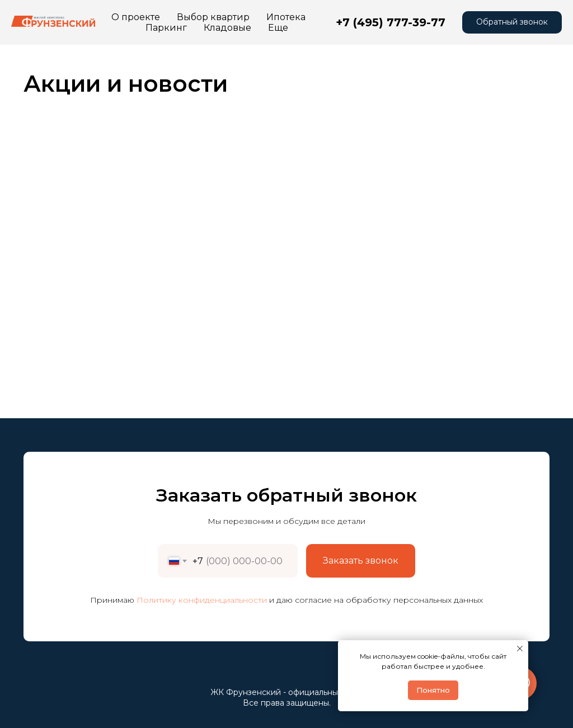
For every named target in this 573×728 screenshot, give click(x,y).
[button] (512, 22)
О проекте (136, 17)
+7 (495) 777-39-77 (391, 22)
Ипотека (286, 17)
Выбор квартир (213, 17)
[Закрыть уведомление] (520, 649)
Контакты (199, 28)
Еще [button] (247, 28)
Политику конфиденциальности (202, 600)
